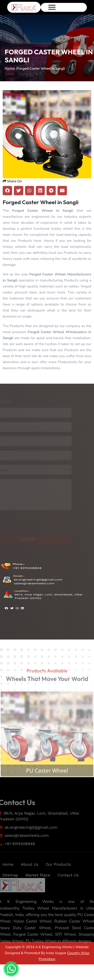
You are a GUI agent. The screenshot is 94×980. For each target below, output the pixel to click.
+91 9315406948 (27, 577)
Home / (11, 68)
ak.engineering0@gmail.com (38, 581)
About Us (29, 872)
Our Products (59, 872)
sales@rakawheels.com (34, 584)
